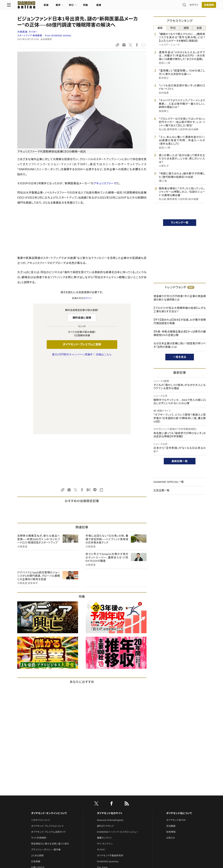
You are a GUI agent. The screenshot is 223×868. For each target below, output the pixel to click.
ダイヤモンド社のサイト (110, 740)
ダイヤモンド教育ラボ (108, 812)
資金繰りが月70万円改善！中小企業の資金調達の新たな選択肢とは (180, 298)
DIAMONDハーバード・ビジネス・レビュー (118, 759)
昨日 (173, 28)
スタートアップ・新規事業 (30, 36)
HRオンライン (104, 800)
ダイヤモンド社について (179, 740)
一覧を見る (180, 357)
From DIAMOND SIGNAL (58, 36)
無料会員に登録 (82, 318)
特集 (96, 6)
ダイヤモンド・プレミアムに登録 (82, 344)
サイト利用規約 (39, 765)
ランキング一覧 (180, 223)
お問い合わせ (38, 794)
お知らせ (171, 765)
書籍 (109, 6)
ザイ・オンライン (105, 771)
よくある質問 (37, 783)
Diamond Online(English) (110, 747)
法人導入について (40, 800)
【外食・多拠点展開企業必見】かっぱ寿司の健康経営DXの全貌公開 (180, 333)
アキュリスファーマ (105, 183)
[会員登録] (199, 6)
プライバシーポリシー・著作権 (46, 777)
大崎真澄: (27, 32)
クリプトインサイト (106, 806)
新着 (57, 6)
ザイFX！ (101, 777)
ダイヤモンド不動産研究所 (110, 783)
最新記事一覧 (180, 461)
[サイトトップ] (33, 6)
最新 (160, 28)
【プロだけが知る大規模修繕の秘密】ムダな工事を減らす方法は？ (180, 310)
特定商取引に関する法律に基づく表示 (50, 771)
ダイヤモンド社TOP (176, 747)
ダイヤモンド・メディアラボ (110, 818)
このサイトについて (41, 747)
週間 (186, 28)
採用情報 (171, 759)
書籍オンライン (105, 765)
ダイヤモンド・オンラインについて (49, 740)
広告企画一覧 (162, 490)
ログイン (184, 6)
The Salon (102, 794)
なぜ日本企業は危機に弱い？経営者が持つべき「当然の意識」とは (180, 345)
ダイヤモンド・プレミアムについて (47, 753)
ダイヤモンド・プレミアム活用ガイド (48, 759)
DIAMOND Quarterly (108, 788)
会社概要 (171, 753)
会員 (199, 28)
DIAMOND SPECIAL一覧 (169, 482)
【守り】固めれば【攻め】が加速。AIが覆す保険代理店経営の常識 (180, 321)
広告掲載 (36, 788)
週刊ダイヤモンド (106, 753)
